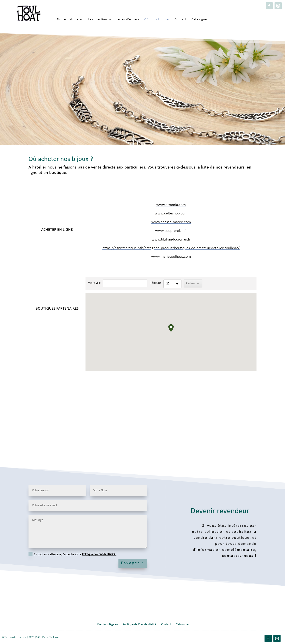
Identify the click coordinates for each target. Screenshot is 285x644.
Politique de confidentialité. (99, 554)
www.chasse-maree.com (171, 222)
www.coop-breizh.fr (171, 231)
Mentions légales (107, 625)
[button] (171, 328)
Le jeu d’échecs (128, 20)
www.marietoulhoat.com (171, 257)
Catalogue (199, 20)
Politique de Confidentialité (139, 625)
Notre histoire (68, 20)
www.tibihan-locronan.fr (171, 240)
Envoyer (130, 563)
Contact (181, 20)
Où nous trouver (157, 20)
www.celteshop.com (171, 213)
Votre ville (94, 283)
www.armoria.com (171, 205)
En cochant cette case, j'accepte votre (72, 554)
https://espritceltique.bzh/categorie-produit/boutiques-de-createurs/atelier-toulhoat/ (171, 248)
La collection (98, 20)
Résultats (155, 283)
